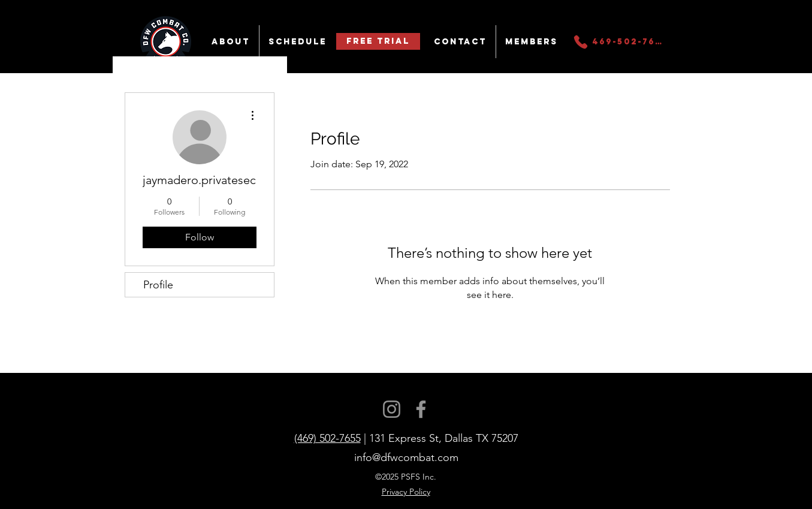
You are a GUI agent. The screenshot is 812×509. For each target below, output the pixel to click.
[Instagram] (392, 409)
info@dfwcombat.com (406, 457)
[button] (231, 42)
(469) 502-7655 (327, 438)
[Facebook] (421, 409)
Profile (158, 285)
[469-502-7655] (619, 42)
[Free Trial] (378, 41)
